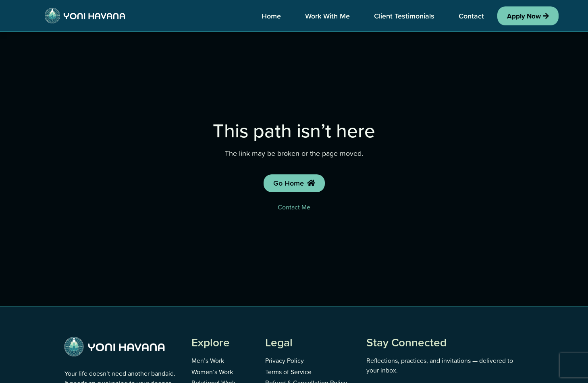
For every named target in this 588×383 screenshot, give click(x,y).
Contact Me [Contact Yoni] (294, 207)
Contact (471, 16)
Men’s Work (208, 360)
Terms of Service (288, 372)
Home (271, 16)
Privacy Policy (285, 360)
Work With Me (327, 16)
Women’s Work (212, 372)
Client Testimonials (404, 16)
